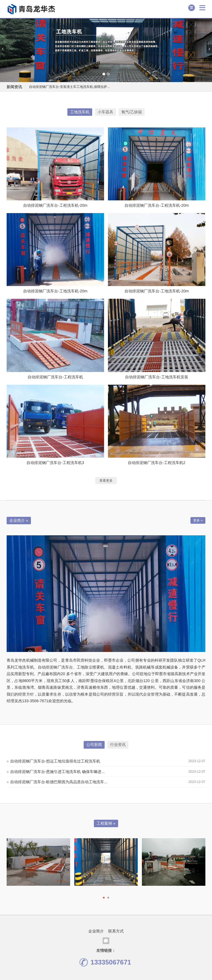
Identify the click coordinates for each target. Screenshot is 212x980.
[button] (104, 74)
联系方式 (116, 931)
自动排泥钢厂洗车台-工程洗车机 (55, 377)
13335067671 (105, 962)
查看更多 (106, 481)
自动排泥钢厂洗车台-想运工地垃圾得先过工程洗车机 (53, 761)
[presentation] (3, 49)
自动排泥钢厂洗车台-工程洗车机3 (55, 463)
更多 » (198, 520)
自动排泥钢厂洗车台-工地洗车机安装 (157, 377)
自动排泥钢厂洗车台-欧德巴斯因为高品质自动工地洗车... (57, 782)
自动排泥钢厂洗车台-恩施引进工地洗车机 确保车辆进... (56, 772)
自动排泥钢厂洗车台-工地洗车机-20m (55, 291)
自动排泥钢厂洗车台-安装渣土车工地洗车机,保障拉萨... (69, 87)
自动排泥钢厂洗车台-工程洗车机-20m (55, 205)
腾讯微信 (106, 941)
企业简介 (96, 931)
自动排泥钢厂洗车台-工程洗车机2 (157, 463)
